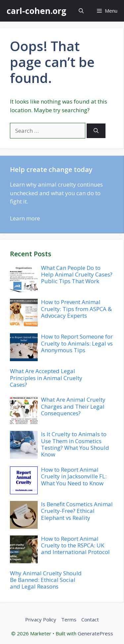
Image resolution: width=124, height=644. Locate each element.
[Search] (96, 131)
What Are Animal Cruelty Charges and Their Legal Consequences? (73, 406)
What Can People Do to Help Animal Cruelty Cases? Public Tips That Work (77, 275)
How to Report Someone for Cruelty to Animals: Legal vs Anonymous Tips (77, 343)
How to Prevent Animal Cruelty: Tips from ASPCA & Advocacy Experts (76, 309)
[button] (81, 11)
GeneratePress (95, 633)
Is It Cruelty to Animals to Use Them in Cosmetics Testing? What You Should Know (75, 444)
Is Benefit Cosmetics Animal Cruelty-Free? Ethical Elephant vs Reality (77, 511)
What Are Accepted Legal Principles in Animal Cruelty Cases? (46, 378)
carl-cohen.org (37, 11)
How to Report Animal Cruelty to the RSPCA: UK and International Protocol (75, 545)
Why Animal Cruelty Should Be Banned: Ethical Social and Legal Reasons (46, 580)
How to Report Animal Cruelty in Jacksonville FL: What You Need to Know (74, 476)
